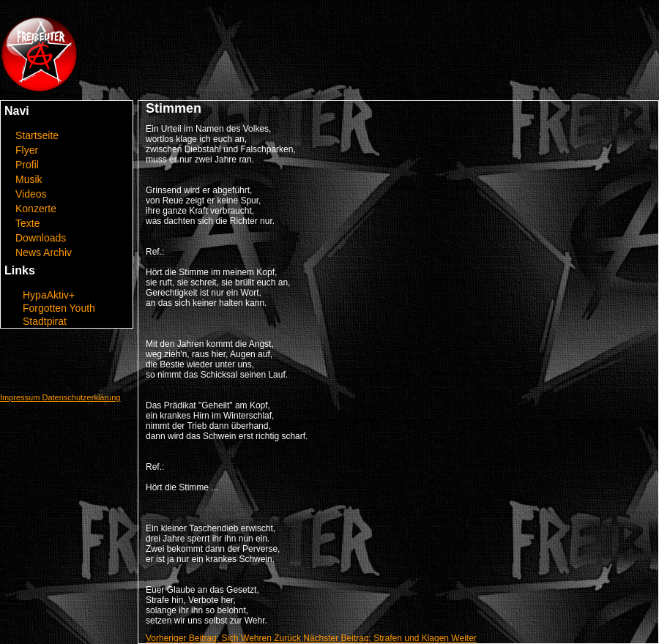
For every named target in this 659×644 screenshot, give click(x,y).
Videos (31, 194)
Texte (27, 223)
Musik (29, 179)
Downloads (41, 238)
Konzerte (36, 209)
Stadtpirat (45, 321)
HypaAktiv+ (49, 295)
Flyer (27, 150)
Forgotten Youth (59, 308)
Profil (27, 165)
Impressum (21, 397)
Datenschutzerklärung (81, 397)
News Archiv (44, 252)
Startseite (37, 135)
